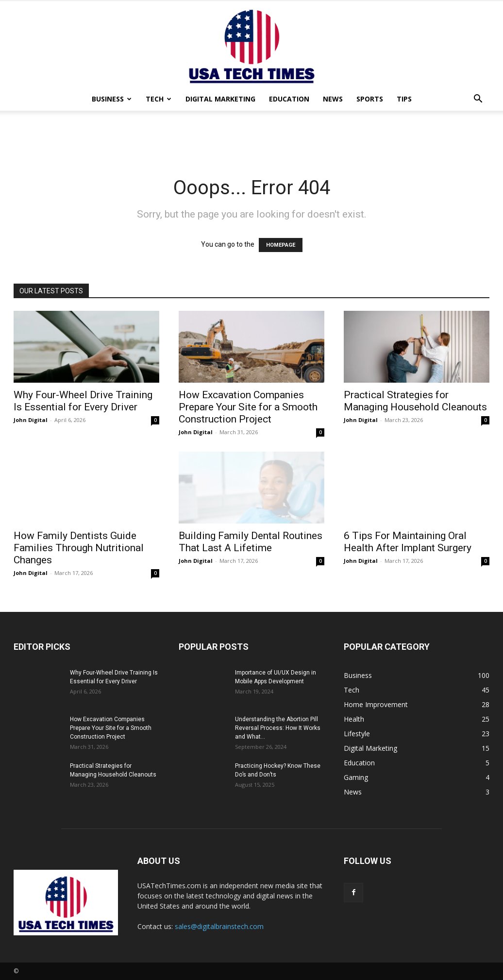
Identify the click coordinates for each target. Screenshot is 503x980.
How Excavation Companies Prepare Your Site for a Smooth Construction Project (248, 407)
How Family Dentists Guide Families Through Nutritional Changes (79, 548)
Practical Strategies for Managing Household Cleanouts (415, 401)
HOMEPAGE (281, 245)
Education (289, 99)
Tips (404, 99)
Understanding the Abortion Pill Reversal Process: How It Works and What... (278, 728)
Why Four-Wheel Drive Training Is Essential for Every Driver (83, 401)
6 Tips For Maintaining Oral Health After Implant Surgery (408, 542)
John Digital (31, 420)
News (333, 99)
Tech (159, 99)
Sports (370, 99)
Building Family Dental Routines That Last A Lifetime (251, 542)
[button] (478, 100)
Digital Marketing (220, 99)
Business (112, 99)
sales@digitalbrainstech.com (219, 926)
